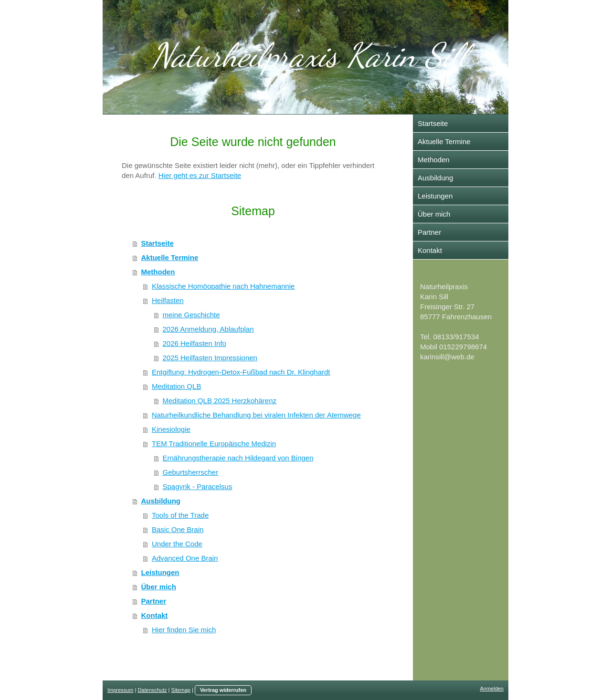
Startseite (158, 243)
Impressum (120, 690)
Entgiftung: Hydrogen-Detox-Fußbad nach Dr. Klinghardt (241, 372)
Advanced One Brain (185, 558)
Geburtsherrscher (191, 472)
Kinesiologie (171, 429)
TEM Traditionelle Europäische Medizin (214, 444)
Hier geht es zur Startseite (200, 175)
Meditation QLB (176, 386)
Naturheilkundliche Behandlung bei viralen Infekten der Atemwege (256, 415)
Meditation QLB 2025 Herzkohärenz (220, 401)
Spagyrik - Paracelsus (198, 486)
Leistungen (160, 572)
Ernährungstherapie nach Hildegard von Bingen (238, 458)
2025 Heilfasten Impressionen (210, 358)
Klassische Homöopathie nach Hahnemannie (223, 286)
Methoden (158, 272)
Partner (154, 601)
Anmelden (492, 689)
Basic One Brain (178, 529)
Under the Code (177, 544)
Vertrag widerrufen (223, 690)
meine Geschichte (191, 315)
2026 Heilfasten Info (195, 343)
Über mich (159, 587)
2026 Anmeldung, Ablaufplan (208, 329)
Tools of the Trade (180, 515)
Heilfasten (168, 300)
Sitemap (181, 690)
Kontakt (155, 615)
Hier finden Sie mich (184, 630)
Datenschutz (152, 690)
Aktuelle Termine (170, 257)
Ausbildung (161, 501)
